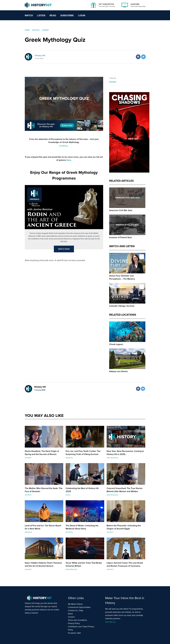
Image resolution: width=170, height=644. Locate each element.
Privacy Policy (74, 623)
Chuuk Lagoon (116, 344)
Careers (71, 617)
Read (53, 15)
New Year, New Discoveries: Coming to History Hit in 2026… (125, 453)
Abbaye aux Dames (118, 371)
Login (82, 15)
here (69, 160)
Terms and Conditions (77, 620)
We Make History (75, 604)
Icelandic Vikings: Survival (122, 306)
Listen (41, 15)
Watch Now (64, 249)
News (70, 614)
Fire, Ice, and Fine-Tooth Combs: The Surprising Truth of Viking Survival (83, 453)
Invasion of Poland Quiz (121, 237)
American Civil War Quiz (121, 210)
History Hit (40, 55)
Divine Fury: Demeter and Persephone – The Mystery (122, 277)
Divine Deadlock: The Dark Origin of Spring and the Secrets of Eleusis (42, 453)
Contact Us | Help (76, 610)
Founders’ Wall (74, 633)
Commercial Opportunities (79, 607)
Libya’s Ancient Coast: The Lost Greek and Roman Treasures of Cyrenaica (125, 564)
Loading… (64, 146)
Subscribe (67, 15)
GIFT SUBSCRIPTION (106, 4)
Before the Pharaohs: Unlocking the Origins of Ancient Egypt (124, 527)
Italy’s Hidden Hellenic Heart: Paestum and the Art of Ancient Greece (43, 564)
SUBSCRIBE (135, 4)
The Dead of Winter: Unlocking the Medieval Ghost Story (82, 527)
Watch (29, 15)
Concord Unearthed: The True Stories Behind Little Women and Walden (125, 490)
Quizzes (113, 82)
